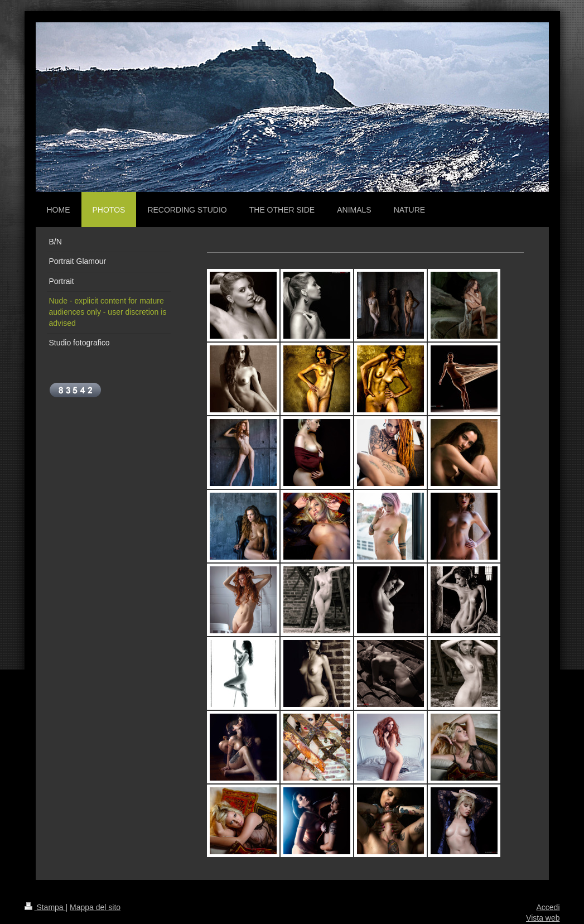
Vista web (543, 918)
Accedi (548, 907)
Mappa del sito (95, 907)
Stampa (45, 907)
